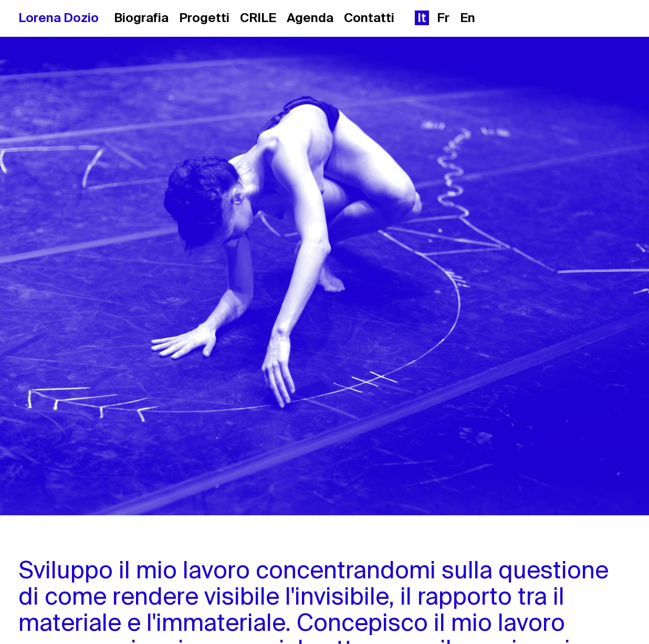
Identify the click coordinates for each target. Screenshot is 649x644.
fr (443, 18)
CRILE (258, 18)
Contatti (369, 18)
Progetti (204, 18)
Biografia (141, 18)
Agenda (310, 18)
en (468, 18)
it (422, 18)
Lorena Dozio (59, 18)
